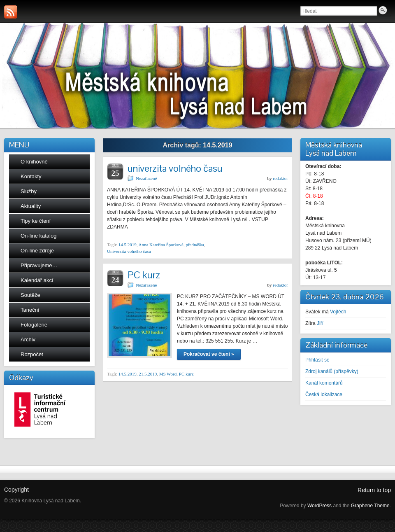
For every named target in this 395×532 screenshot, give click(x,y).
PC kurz (144, 275)
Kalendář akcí (37, 280)
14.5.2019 (128, 245)
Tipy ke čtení (36, 221)
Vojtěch (338, 312)
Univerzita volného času (129, 251)
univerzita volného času (175, 168)
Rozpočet (32, 354)
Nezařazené (146, 178)
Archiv (28, 339)
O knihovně (34, 162)
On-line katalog (38, 236)
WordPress (319, 506)
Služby (29, 191)
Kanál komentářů (324, 383)
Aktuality (31, 206)
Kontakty (31, 176)
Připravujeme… (39, 265)
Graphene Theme (370, 506)
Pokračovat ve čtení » (209, 354)
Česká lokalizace (324, 394)
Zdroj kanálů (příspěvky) (332, 371)
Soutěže (30, 295)
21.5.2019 (148, 374)
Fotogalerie (34, 325)
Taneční (30, 310)
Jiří (320, 323)
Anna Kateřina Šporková (161, 245)
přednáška (195, 245)
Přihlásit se (317, 360)
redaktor (280, 178)
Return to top (374, 490)
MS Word (168, 374)
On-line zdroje (37, 251)
